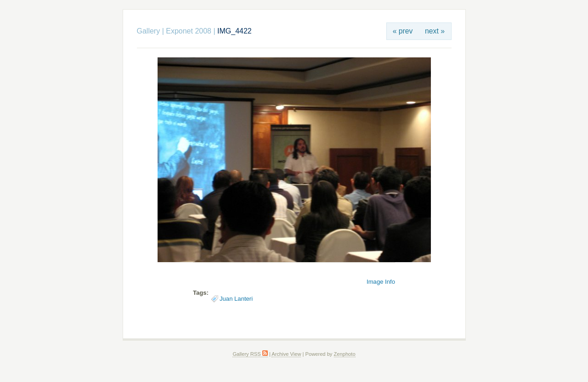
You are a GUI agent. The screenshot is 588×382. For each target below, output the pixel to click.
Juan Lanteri (236, 299)
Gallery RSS (250, 354)
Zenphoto (345, 354)
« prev (403, 31)
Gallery (149, 31)
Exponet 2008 (189, 31)
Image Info (381, 282)
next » (435, 31)
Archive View (286, 354)
